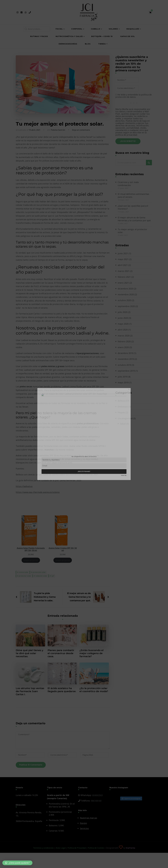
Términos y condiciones (43, 848)
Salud (123, 424)
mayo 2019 (123, 382)
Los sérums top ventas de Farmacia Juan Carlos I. (30, 691)
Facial (59, 29)
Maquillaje (133, 29)
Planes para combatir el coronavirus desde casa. (61, 653)
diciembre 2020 (125, 289)
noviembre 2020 (126, 294)
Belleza (19, 119)
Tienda (102, 44)
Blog (88, 44)
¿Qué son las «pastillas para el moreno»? (133, 207)
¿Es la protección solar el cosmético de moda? (94, 690)
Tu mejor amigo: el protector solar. (132, 231)
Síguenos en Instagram (131, 798)
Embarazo (123, 407)
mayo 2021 (123, 259)
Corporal (77, 29)
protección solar (39, 572)
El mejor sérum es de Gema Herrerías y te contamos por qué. (134, 219)
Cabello (96, 29)
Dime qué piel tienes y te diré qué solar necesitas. (30, 653)
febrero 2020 (124, 341)
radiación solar (41, 576)
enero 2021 (123, 283)
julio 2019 (122, 377)
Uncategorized (125, 418)
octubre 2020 (124, 300)
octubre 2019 (124, 365)
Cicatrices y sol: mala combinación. (128, 184)
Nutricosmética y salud (69, 36)
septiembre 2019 (126, 371)
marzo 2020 (124, 336)
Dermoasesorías (68, 44)
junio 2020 (123, 318)
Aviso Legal (61, 848)
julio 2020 (122, 312)
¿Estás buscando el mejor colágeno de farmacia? (91, 653)
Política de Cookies (96, 848)
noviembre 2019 (126, 359)
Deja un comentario (81, 130)
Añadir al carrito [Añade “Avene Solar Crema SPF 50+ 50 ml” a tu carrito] (63, 560)
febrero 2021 (124, 277)
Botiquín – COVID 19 (102, 36)
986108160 (96, 801)
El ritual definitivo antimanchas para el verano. (133, 195)
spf (53, 576)
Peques (121, 412)
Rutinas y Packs (39, 36)
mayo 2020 (123, 324)
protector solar (25, 576)
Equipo (83, 823)
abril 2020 (123, 330)
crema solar (24, 572)
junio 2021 (123, 253)
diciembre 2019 (125, 353)
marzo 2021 (124, 271)
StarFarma (130, 848)
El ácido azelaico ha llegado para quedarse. (62, 690)
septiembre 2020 (126, 306)
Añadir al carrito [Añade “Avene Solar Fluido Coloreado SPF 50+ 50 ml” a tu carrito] (31, 560)
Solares (113, 29)
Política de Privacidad (77, 848)
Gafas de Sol (128, 36)
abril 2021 (123, 265)
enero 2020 (123, 347)
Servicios (84, 828)
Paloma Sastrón (58, 130)
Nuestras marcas (88, 818)
